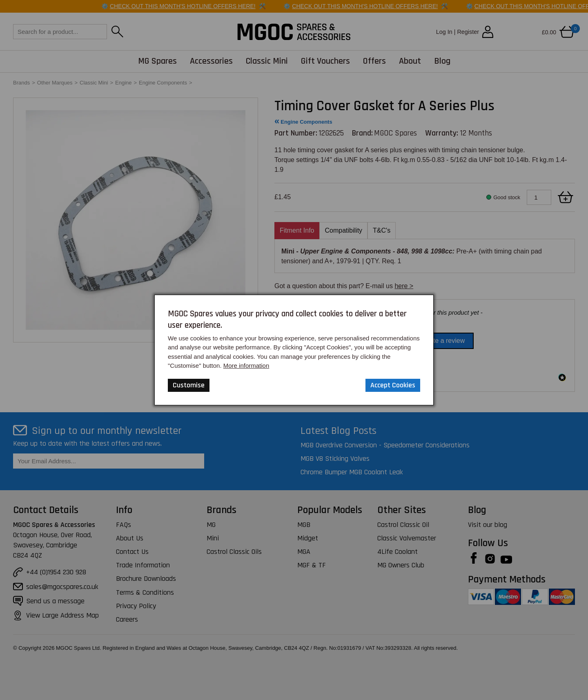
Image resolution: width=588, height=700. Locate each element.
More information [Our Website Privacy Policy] (246, 366)
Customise (189, 385)
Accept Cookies (393, 385)
